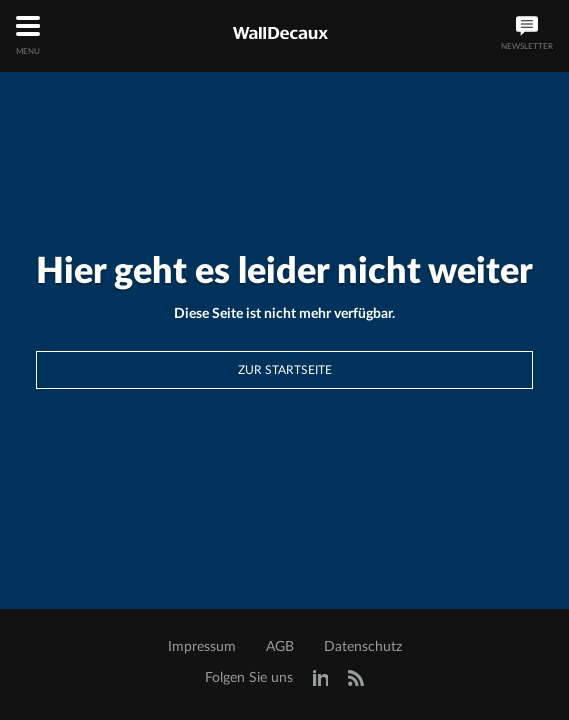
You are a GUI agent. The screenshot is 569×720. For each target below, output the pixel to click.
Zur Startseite (285, 370)
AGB (280, 647)
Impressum (202, 647)
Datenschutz (363, 647)
